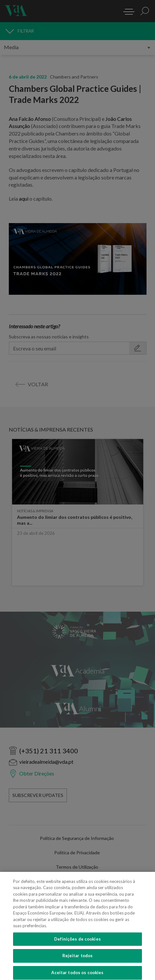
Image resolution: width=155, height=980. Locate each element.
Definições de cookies (77, 943)
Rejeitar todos (78, 959)
